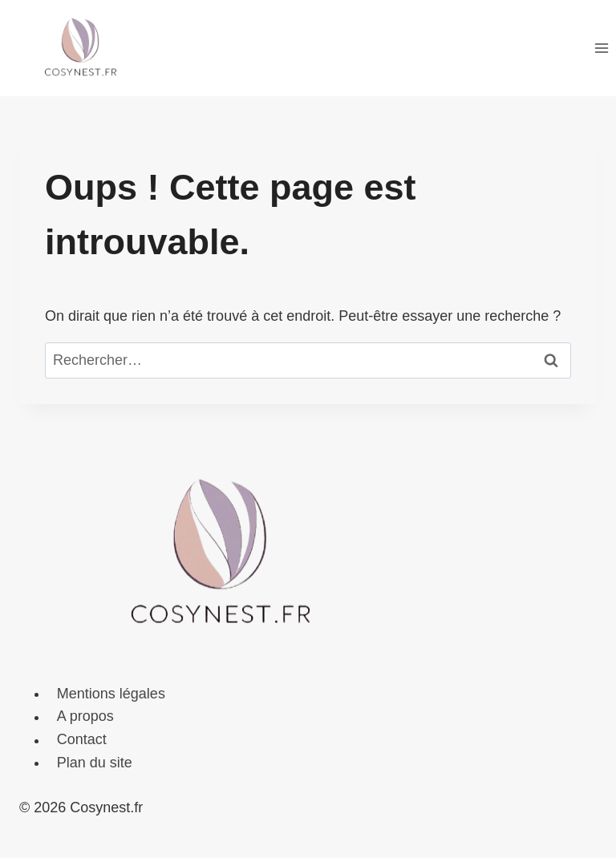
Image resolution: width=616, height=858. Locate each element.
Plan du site (95, 763)
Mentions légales (111, 694)
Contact (82, 740)
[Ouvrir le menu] (601, 48)
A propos (85, 717)
